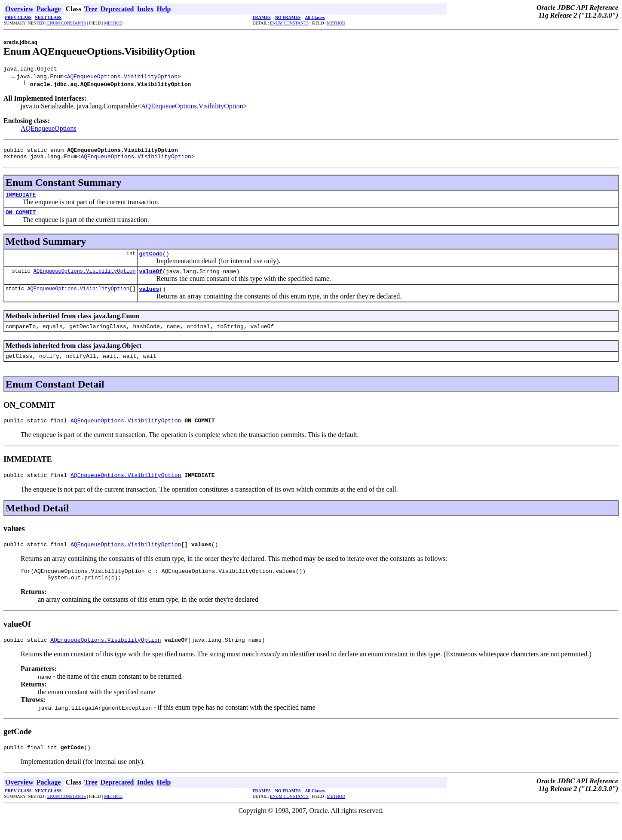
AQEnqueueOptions (49, 130)
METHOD (113, 23)
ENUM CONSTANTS (67, 23)
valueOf (151, 280)
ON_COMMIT (21, 218)
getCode (151, 261)
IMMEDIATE (21, 200)
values (149, 299)
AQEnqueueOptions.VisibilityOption (122, 77)
